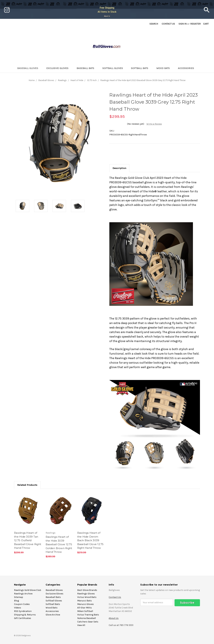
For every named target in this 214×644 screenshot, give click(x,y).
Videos (18, 608)
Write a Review (154, 124)
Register (195, 24)
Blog (16, 601)
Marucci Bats (85, 601)
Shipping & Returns (25, 615)
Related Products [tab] (27, 485)
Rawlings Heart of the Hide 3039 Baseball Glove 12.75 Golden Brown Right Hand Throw (59, 544)
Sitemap (19, 597)
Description (119, 168)
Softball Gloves (114, 68)
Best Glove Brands (87, 590)
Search (154, 24)
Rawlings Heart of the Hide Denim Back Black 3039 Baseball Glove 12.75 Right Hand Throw (90, 540)
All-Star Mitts (85, 608)
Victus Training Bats (88, 615)
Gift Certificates (23, 618)
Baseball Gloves (29, 68)
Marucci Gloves (86, 604)
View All (81, 625)
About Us (107, 16)
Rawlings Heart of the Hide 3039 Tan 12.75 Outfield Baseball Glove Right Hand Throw (28, 540)
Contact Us (115, 597)
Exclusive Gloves (59, 68)
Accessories (187, 68)
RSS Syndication (23, 611)
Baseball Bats (87, 68)
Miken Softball (85, 611)
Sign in (183, 24)
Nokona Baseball (87, 618)
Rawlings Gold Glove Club (28, 590)
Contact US (168, 24)
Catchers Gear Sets (88, 622)
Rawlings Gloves (86, 594)
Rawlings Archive (23, 594)
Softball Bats (141, 68)
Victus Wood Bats (87, 597)
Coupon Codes (22, 604)
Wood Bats (164, 68)
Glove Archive (53, 615)
